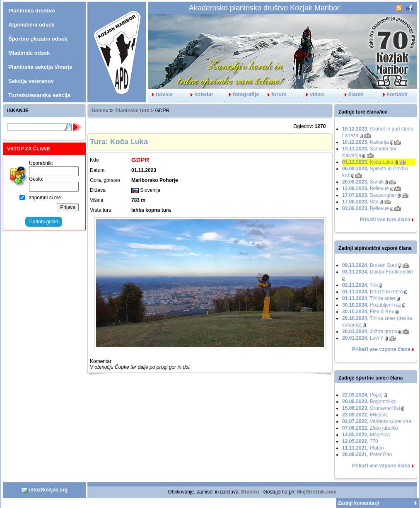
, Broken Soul (369, 265)
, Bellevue (366, 189)
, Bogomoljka (369, 402)
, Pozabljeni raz (372, 305)
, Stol (360, 202)
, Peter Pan (367, 455)
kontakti (393, 94)
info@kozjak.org (44, 490)
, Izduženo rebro (373, 292)
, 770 (360, 441)
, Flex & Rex (368, 312)
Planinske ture (133, 111)
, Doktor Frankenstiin (378, 272)
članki (352, 94)
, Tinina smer (369, 298)
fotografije (242, 94)
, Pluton (363, 448)
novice (160, 94)
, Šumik (363, 182)
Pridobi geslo (44, 222)
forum (275, 94)
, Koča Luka (368, 162)
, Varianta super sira (377, 421)
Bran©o (250, 492)
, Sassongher (369, 195)
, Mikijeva (365, 415)
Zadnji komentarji (358, 503)
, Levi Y (363, 338)
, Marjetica (366, 435)
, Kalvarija (366, 142)
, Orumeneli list (371, 408)
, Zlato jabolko (370, 428)
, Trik (360, 285)
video (313, 94)
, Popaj (362, 395)
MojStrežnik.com (317, 492)
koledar (200, 94)
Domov (100, 111)
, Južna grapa (370, 331)
